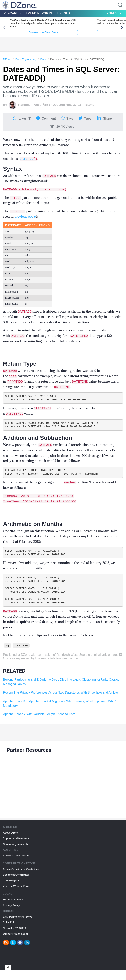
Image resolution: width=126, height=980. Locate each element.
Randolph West (29, 108)
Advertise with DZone (16, 865)
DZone (7, 63)
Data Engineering (26, 63)
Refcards (12, 13)
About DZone (11, 842)
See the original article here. (101, 664)
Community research (15, 854)
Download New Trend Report (31, 36)
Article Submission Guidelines (21, 879)
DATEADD (27, 162)
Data (43, 63)
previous (21, 220)
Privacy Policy (11, 915)
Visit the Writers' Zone (16, 896)
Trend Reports (39, 13)
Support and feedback (16, 848)
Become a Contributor (16, 884)
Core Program (11, 890)
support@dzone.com (15, 943)
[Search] (120, 5)
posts (32, 220)
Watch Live (94, 36)
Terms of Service (13, 909)
